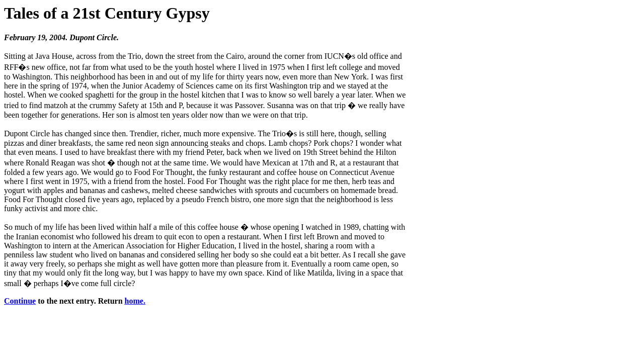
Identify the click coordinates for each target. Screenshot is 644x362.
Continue (20, 301)
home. (135, 301)
